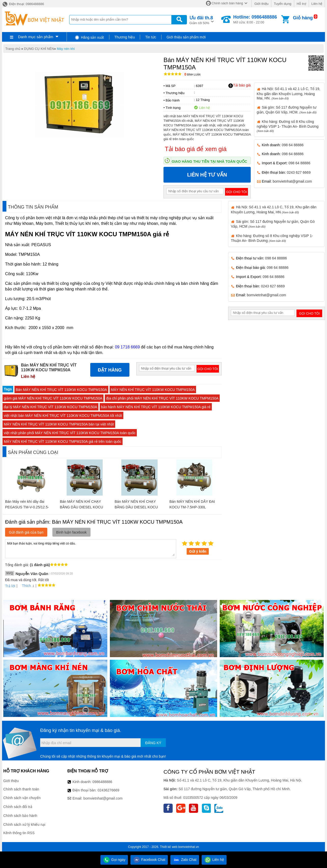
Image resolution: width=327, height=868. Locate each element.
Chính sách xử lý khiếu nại (24, 825)
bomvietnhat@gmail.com (292, 181)
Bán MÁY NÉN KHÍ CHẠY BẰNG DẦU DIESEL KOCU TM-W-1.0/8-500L (81, 507)
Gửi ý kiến (198, 551)
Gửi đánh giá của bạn (26, 532)
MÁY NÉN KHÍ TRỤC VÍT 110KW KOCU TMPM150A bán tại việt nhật (59, 424)
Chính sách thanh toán (21, 789)
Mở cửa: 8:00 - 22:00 (255, 19)
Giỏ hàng (303, 18)
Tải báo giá (239, 85)
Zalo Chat (185, 860)
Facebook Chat (149, 860)
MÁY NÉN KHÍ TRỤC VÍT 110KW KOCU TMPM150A (153, 390)
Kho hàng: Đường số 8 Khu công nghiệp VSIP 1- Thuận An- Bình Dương (288, 126)
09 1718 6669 (127, 347)
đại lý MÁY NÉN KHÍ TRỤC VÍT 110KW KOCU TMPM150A (50, 407)
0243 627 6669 (299, 172)
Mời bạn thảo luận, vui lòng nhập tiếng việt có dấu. (91, 548)
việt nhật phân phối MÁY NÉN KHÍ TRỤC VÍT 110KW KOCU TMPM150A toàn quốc (70, 433)
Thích (25, 586)
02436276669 (108, 790)
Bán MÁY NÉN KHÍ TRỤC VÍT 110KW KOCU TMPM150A (61, 390)
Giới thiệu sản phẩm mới (186, 37)
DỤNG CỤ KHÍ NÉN (39, 49)
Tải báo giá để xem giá (196, 149)
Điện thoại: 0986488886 (23, 4)
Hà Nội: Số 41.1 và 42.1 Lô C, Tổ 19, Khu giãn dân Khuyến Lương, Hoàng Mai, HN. (289, 93)
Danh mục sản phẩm (36, 37)
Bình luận (192, 75)
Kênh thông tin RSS (19, 833)
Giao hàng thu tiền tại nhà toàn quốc (209, 161)
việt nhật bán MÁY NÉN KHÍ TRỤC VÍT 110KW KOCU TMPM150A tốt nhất (63, 416)
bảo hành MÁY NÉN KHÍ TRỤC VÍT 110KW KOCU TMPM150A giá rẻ (156, 407)
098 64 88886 (293, 145)
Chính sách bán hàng (227, 3)
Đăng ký (153, 743)
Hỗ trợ (301, 4)
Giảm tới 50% (201, 20)
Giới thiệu (261, 4)
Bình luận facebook (71, 532)
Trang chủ (13, 49)
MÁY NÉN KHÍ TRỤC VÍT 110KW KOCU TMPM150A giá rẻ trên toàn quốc (63, 442)
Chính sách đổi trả (18, 807)
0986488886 (102, 782)
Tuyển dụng (283, 4)
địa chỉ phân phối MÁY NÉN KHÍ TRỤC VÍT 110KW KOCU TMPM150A (162, 398)
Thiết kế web (169, 847)
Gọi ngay (114, 860)
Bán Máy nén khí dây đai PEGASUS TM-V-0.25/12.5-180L (27, 507)
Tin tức (151, 37)
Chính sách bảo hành (20, 816)
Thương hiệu (125, 37)
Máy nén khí (66, 49)
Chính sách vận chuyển (22, 798)
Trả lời (10, 586)
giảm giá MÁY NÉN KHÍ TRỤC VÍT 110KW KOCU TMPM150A (53, 398)
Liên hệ (317, 4)
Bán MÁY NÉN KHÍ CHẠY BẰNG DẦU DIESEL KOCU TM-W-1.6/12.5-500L (136, 507)
